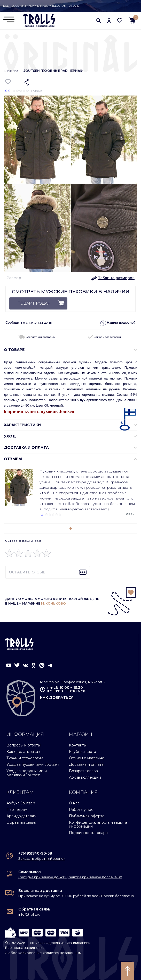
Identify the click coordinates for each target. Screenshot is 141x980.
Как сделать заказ (23, 752)
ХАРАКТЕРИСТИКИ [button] (22, 425)
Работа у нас (81, 810)
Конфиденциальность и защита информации (98, 824)
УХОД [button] (10, 436)
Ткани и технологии (25, 758)
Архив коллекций (85, 777)
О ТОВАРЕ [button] (14, 350)
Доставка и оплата (86, 764)
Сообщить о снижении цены (29, 323)
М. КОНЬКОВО (53, 603)
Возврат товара (83, 771)
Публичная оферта (87, 816)
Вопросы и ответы (24, 745)
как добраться (57, 698)
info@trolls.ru (29, 914)
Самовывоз (30, 872)
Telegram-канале (65, 6)
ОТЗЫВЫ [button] (13, 459)
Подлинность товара (88, 833)
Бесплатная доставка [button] (37, 337)
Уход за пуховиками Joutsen (33, 764)
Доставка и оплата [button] (26, 448)
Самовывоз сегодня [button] (104, 337)
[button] (99, 20)
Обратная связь (21, 822)
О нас (74, 803)
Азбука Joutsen (21, 803)
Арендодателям (21, 816)
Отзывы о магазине (87, 758)
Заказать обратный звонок (42, 858)
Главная (12, 71)
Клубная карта (83, 752)
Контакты (78, 745)
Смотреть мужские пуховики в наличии (71, 292)
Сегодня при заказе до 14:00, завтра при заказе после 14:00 (70, 877)
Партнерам (17, 810)
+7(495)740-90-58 (35, 853)
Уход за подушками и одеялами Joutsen (27, 773)
